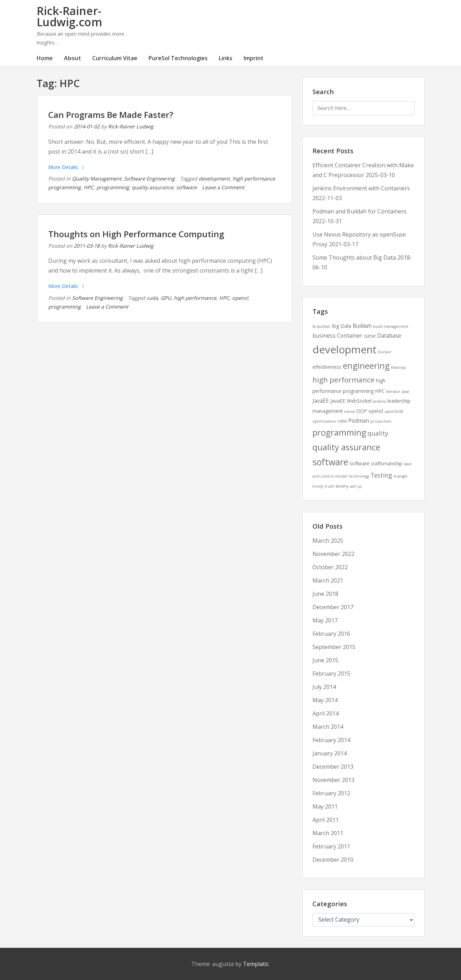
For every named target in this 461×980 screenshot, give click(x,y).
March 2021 (328, 580)
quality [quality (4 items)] (378, 433)
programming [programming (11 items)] (339, 432)
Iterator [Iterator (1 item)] (393, 392)
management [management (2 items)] (327, 411)
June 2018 (325, 594)
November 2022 (333, 554)
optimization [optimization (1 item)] (324, 421)
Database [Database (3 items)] (389, 336)
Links (226, 58)
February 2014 (331, 740)
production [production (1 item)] (381, 421)
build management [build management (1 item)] (391, 326)
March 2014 (328, 727)
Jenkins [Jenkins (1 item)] (379, 401)
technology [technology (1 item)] (359, 476)
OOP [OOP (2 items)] (362, 411)
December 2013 (333, 767)
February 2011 (331, 846)
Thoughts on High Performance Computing (136, 234)
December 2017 (333, 607)
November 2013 (333, 780)
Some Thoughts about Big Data (354, 258)
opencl (240, 298)
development (214, 179)
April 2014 (326, 713)
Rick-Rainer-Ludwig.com (69, 16)
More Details (66, 167)
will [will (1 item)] (353, 486)
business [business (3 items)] (324, 336)
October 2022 (330, 567)
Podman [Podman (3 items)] (359, 421)
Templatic (256, 964)
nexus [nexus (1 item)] (349, 411)
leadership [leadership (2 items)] (399, 401)
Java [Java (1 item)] (405, 392)
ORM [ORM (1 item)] (342, 421)
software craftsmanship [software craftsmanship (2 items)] (376, 463)
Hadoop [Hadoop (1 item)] (398, 367)
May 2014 (325, 700)
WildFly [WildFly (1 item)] (342, 486)
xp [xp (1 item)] (359, 486)
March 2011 (328, 833)
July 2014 (324, 687)
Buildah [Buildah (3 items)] (362, 326)
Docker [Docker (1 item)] (385, 352)
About (73, 58)
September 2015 (334, 647)
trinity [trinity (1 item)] (318, 486)
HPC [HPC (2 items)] (380, 391)
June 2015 (325, 660)
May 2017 (325, 620)
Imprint (254, 58)
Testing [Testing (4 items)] (381, 475)
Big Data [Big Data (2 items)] (341, 326)
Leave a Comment (223, 187)
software (186, 187)
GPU (166, 298)
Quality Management (97, 179)
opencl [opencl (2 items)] (376, 411)
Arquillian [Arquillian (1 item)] (321, 326)
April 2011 (326, 820)
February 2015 (331, 674)
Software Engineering (149, 179)
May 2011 (325, 806)
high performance (195, 298)
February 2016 (331, 634)
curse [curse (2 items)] (370, 336)
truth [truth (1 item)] (329, 486)
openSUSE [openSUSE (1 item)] (394, 411)
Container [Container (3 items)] (350, 336)
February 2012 (331, 793)
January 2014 (330, 753)
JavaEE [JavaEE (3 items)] (321, 401)
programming (113, 187)
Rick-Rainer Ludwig (131, 126)
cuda (152, 298)
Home (45, 58)
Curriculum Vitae (115, 58)
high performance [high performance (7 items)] (344, 380)
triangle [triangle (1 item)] (401, 476)
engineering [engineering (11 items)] (366, 366)
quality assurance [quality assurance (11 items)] (346, 447)
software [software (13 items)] (330, 462)
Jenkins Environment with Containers (361, 188)
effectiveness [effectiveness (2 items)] (327, 367)
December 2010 (333, 860)
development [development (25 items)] (344, 350)
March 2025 (328, 541)
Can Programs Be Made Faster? (111, 115)
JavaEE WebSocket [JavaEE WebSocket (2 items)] (351, 401)
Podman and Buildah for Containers (359, 211)
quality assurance (153, 187)
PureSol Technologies (178, 58)
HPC (89, 187)
